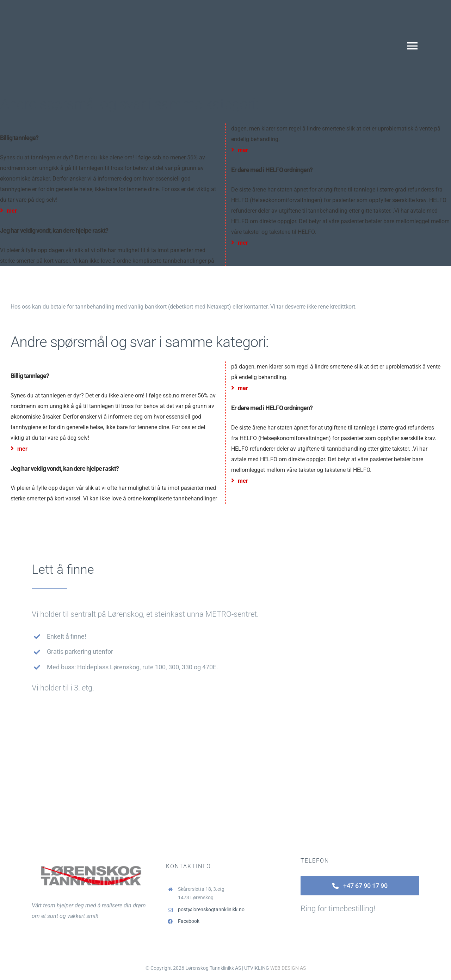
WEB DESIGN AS (288, 968)
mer (8, 211)
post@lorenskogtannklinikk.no (211, 909)
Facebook (189, 921)
